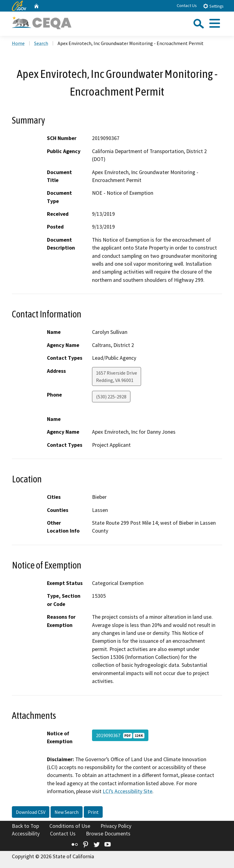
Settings (213, 6)
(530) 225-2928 (111, 397)
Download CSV (31, 812)
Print (93, 812)
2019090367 (120, 735)
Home (18, 43)
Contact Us (187, 5)
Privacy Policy (116, 826)
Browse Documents (108, 834)
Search (41, 43)
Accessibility (26, 834)
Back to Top (25, 826)
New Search (67, 812)
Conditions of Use (70, 826)
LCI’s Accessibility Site (128, 791)
